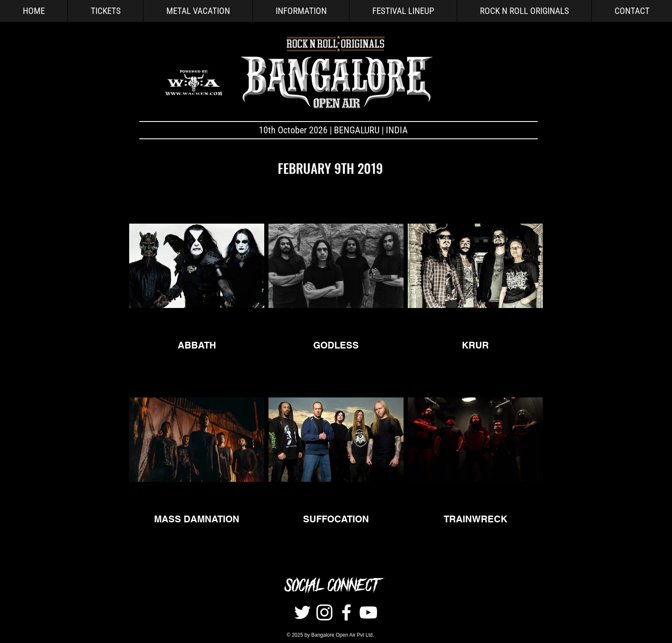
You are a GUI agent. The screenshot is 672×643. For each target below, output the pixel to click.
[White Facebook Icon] (346, 612)
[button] (301, 11)
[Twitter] (302, 612)
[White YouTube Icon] (368, 612)
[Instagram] (324, 612)
